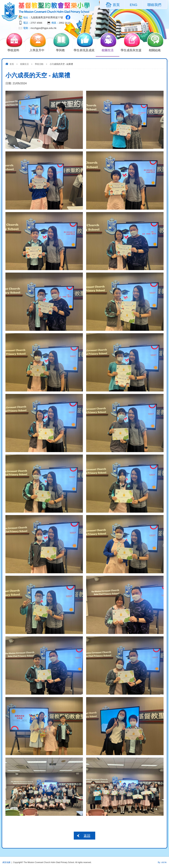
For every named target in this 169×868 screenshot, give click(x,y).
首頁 (12, 64)
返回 (87, 836)
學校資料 (15, 50)
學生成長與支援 (132, 50)
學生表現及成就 (85, 50)
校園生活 (110, 50)
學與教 (62, 50)
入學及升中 (39, 50)
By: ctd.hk (162, 862)
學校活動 (39, 64)
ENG (134, 5)
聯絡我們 (154, 5)
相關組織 (157, 50)
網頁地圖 (6, 862)
